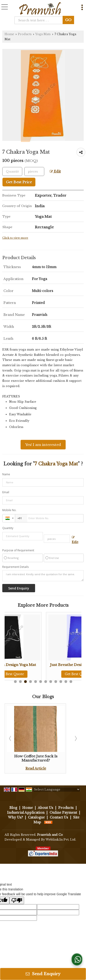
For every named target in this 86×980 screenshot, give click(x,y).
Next (75, 738)
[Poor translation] (17, 900)
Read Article (36, 768)
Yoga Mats (43, 34)
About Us (46, 808)
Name (6, 474)
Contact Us (59, 817)
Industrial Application (26, 813)
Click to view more (15, 238)
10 (61, 682)
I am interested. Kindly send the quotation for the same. (43, 576)
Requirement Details (15, 567)
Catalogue (36, 817)
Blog (13, 808)
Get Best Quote (36, 674)
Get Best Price (19, 182)
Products (25, 34)
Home (9, 34)
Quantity (8, 528)
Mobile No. (9, 510)
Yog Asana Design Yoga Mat (36, 665)
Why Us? (15, 817)
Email (6, 492)
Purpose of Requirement (18, 550)
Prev (11, 738)
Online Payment (63, 813)
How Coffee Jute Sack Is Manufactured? (36, 758)
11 (66, 682)
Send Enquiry (43, 974)
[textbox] (40, 20)
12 (71, 682)
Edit (55, 171)
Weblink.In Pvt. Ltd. (61, 840)
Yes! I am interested (43, 445)
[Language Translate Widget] (57, 789)
